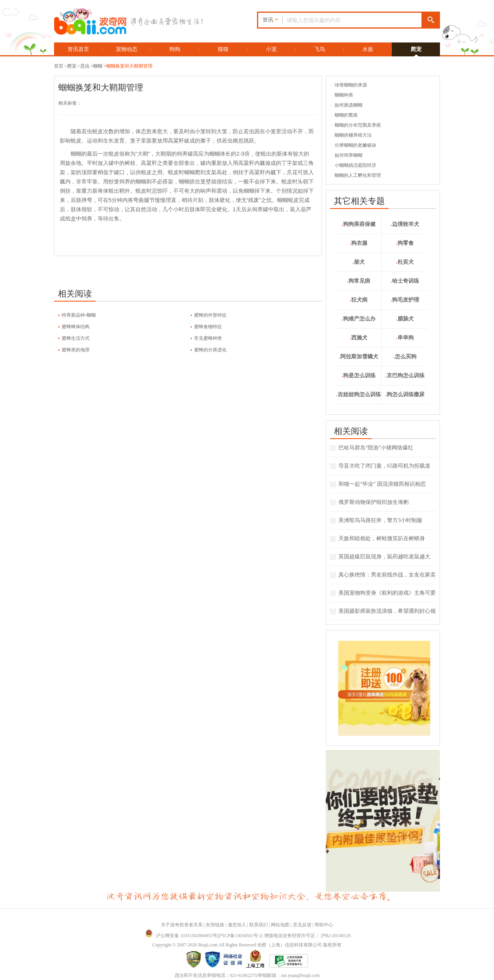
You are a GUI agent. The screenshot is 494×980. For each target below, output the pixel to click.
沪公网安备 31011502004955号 (181, 936)
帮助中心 (324, 925)
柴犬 (359, 262)
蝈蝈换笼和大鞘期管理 (129, 66)
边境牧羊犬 (405, 224)
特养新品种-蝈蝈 (79, 315)
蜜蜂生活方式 (76, 338)
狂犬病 (359, 300)
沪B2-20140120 (336, 936)
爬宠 (416, 49)
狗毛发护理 (405, 300)
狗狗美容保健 (359, 224)
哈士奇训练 (405, 281)
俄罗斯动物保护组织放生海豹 (374, 502)
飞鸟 (320, 49)
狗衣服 (359, 243)
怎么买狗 (405, 357)
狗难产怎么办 (359, 319)
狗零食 (405, 243)
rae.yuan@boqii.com (300, 975)
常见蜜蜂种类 (208, 338)
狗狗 (175, 49)
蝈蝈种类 (342, 95)
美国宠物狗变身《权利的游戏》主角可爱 (387, 593)
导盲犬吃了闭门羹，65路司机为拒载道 (384, 466)
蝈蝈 (98, 66)
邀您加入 (237, 925)
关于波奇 (170, 925)
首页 (59, 66)
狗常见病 (359, 281)
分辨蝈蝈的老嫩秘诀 (353, 145)
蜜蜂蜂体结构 (76, 327)
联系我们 (259, 925)
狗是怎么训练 (359, 376)
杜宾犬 (405, 262)
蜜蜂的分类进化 (210, 350)
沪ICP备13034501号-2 (240, 936)
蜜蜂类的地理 (76, 350)
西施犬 (359, 338)
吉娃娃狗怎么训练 (359, 394)
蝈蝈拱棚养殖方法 (351, 135)
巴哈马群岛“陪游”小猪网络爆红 (376, 448)
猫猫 (223, 49)
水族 (368, 49)
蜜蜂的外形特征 (210, 315)
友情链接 (215, 925)
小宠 (271, 49)
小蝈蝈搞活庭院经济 (353, 165)
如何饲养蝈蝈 (346, 155)
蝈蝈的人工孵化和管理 (355, 175)
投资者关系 (191, 925)
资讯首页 (78, 49)
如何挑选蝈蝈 (346, 105)
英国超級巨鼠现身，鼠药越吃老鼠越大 (384, 557)
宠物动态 (127, 49)
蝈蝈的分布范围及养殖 (355, 125)
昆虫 (85, 66)
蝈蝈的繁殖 (344, 115)
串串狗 (405, 338)
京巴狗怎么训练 (405, 376)
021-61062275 (244, 975)
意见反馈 (302, 925)
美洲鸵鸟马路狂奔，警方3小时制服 (380, 520)
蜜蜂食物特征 (208, 327)
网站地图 (280, 925)
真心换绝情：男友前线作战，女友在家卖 (387, 575)
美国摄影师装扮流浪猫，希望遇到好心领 (387, 611)
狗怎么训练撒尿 (405, 394)
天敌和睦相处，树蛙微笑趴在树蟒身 (382, 538)
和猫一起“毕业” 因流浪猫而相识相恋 (382, 484)
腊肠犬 (405, 319)
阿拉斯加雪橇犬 (359, 357)
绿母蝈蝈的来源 (349, 85)
